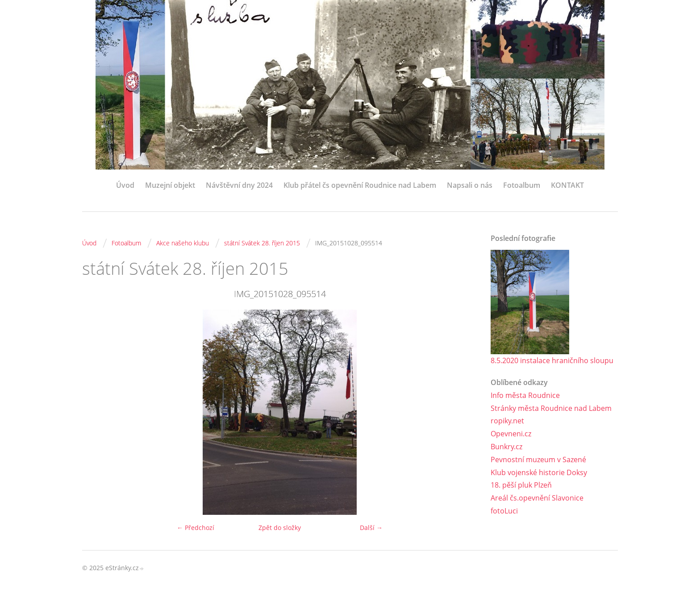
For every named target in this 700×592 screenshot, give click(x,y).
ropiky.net (507, 421)
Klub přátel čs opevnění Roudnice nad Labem (360, 185)
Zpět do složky (280, 528)
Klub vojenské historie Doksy (539, 472)
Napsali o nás (470, 185)
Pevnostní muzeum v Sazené (538, 460)
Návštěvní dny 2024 (239, 185)
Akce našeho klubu (183, 243)
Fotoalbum (522, 185)
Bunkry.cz (506, 447)
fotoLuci (504, 511)
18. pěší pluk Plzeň (521, 485)
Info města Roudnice (525, 395)
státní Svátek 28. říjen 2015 (262, 243)
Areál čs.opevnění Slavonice (537, 498)
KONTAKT (567, 185)
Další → (371, 528)
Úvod (125, 185)
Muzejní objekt (170, 185)
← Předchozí (196, 528)
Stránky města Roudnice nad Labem (551, 408)
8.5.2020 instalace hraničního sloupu (552, 360)
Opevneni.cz (511, 434)
